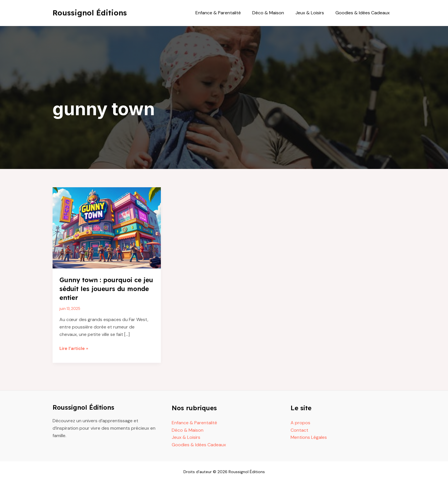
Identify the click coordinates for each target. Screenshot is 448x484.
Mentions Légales (309, 437)
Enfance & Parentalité (226, 13)
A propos (300, 423)
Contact (299, 430)
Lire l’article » (74, 348)
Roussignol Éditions (90, 13)
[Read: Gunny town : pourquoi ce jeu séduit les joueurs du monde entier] (107, 227)
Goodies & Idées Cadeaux (364, 13)
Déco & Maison (274, 13)
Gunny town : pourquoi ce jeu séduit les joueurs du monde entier (104, 288)
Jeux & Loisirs (313, 13)
